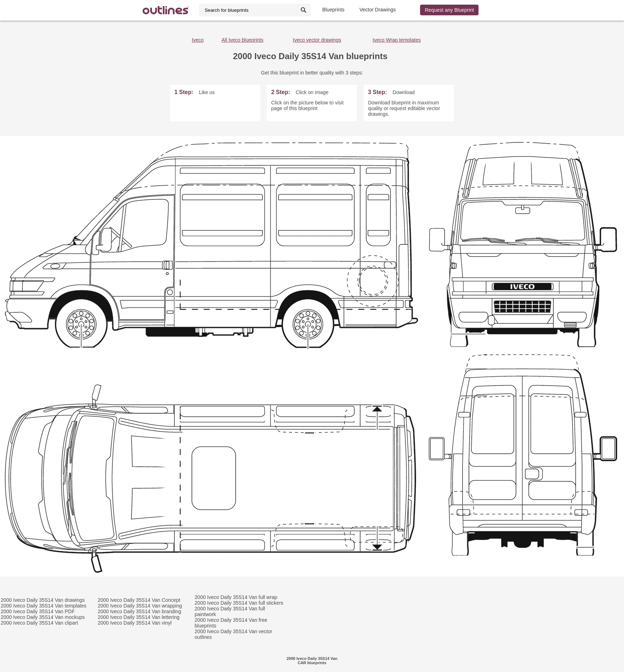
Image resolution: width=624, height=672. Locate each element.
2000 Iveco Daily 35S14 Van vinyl (135, 623)
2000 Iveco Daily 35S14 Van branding (139, 611)
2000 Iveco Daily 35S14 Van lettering (139, 617)
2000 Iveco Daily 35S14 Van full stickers (239, 603)
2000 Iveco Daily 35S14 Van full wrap (236, 597)
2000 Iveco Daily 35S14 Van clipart (39, 623)
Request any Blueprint (449, 10)
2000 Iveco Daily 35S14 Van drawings (43, 600)
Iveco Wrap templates (397, 40)
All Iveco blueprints (242, 40)
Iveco (198, 40)
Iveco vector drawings (317, 40)
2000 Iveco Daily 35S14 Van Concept (139, 600)
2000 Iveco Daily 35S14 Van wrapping (140, 606)
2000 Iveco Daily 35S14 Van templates (44, 606)
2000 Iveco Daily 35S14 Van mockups (43, 617)
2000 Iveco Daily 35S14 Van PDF (38, 611)
